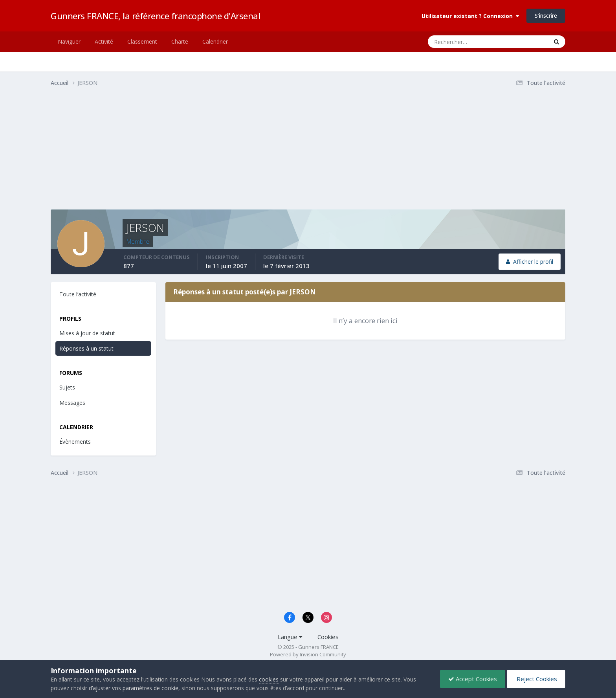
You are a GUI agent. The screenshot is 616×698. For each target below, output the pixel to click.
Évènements (75, 442)
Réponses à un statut (86, 348)
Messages (72, 403)
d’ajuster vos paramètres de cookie (134, 688)
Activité (104, 41)
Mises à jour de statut (87, 333)
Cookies (328, 637)
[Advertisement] (194, 154)
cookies (269, 679)
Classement (142, 41)
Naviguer (69, 41)
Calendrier (215, 41)
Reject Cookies (536, 679)
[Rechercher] (456, 42)
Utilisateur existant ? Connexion (470, 16)
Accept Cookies (473, 679)
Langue (290, 637)
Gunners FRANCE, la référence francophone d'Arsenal (155, 16)
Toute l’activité (78, 294)
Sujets (67, 387)
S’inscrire (546, 16)
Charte (180, 41)
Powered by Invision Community (308, 654)
